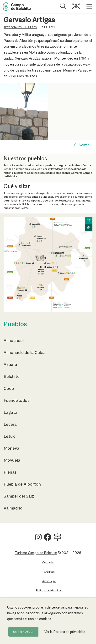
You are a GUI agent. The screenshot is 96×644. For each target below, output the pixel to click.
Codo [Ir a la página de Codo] (9, 389)
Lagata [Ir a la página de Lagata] (11, 413)
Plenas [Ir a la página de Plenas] (10, 472)
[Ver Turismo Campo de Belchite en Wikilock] (57, 539)
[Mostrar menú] (89, 7)
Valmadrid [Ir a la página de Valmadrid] (13, 508)
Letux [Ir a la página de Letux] (9, 437)
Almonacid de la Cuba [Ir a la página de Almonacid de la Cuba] (24, 353)
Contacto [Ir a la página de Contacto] (48, 563)
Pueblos (15, 325)
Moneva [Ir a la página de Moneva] (11, 448)
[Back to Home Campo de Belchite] (17, 7)
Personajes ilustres (20, 28)
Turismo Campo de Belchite (36, 553)
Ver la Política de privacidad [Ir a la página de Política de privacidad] (65, 632)
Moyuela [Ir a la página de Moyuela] (12, 460)
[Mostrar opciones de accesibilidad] (76, 7)
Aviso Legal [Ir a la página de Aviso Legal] (49, 581)
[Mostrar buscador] (63, 7)
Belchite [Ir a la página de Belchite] (12, 377)
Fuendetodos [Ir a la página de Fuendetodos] (17, 401)
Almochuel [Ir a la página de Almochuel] (14, 341)
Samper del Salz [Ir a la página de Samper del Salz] (19, 496)
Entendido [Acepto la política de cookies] (23, 632)
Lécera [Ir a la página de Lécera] (10, 425)
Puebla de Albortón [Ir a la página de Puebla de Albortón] (22, 484)
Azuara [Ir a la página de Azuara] (10, 365)
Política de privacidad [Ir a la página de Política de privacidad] (49, 591)
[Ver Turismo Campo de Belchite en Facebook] (48, 539)
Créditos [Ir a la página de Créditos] (49, 572)
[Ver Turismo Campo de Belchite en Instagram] (38, 539)
